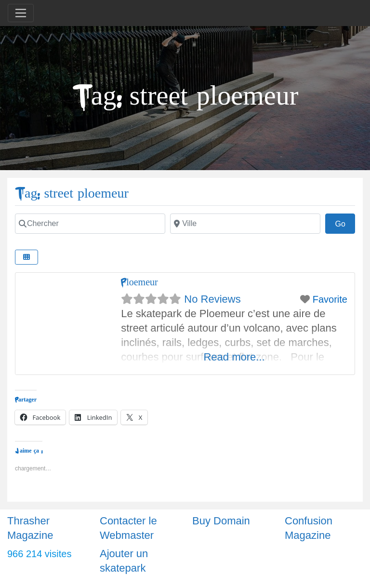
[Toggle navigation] (21, 13)
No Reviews (212, 299)
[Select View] (26, 257)
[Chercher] (90, 224)
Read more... (234, 357)
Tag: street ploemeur (72, 194)
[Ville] (245, 224)
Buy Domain (221, 521)
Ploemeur (139, 282)
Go (345, 223)
